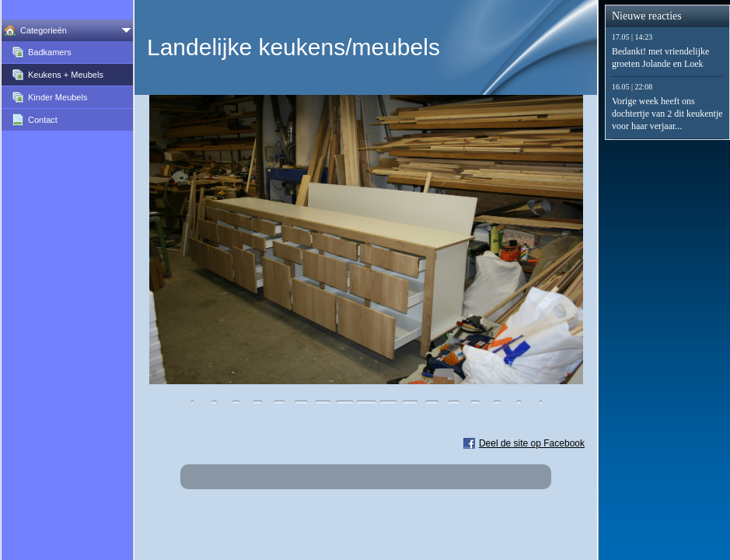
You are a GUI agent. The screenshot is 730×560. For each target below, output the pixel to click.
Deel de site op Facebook (532, 443)
